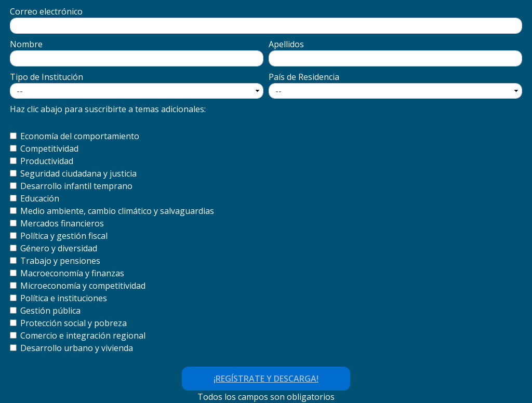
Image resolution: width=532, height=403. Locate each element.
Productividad (47, 161)
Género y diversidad (59, 248)
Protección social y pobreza (74, 323)
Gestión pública (50, 311)
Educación (40, 198)
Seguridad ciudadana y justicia (78, 173)
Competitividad (49, 149)
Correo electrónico (46, 11)
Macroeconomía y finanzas (72, 273)
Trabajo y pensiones (60, 261)
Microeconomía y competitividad (83, 286)
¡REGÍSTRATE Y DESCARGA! (266, 379)
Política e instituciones (64, 298)
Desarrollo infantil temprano (76, 186)
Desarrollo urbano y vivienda (77, 348)
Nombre (26, 44)
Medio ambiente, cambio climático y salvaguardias (117, 211)
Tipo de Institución (46, 77)
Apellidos (286, 44)
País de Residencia (304, 77)
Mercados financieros (62, 223)
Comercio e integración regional (83, 335)
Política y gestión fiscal (64, 236)
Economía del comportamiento (80, 136)
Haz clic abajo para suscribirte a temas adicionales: (108, 109)
